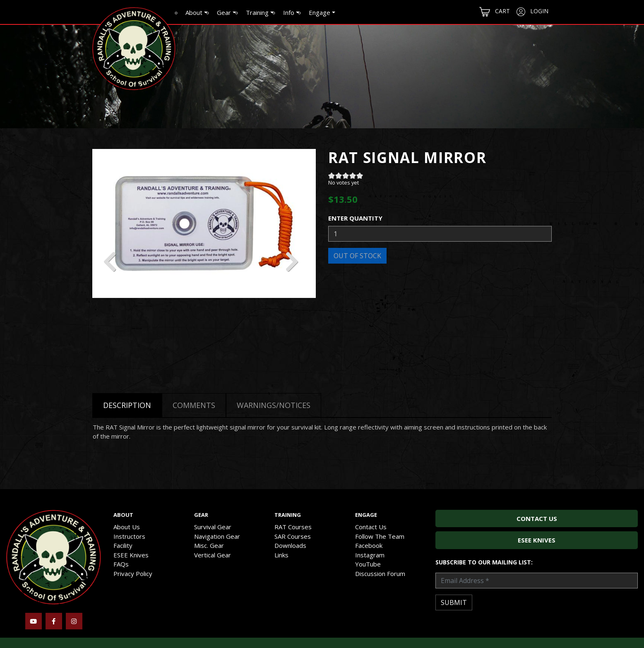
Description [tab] (127, 405)
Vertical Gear (213, 555)
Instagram (370, 555)
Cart (495, 12)
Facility (123, 545)
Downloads (290, 545)
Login (532, 12)
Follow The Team (380, 536)
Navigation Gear (217, 536)
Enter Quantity (355, 218)
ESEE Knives (131, 555)
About (194, 12)
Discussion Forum (380, 574)
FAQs (121, 564)
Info (289, 12)
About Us (127, 527)
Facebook (369, 545)
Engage (320, 12)
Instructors (129, 536)
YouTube (368, 564)
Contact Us (371, 527)
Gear (224, 12)
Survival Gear (213, 527)
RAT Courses (293, 527)
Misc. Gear (209, 545)
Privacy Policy (133, 574)
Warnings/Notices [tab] (274, 405)
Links (281, 555)
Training (257, 12)
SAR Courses (293, 536)
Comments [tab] (194, 405)
